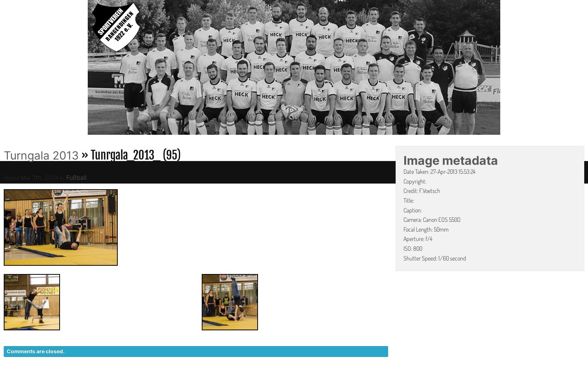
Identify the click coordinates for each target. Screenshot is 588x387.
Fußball (76, 178)
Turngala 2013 (41, 155)
